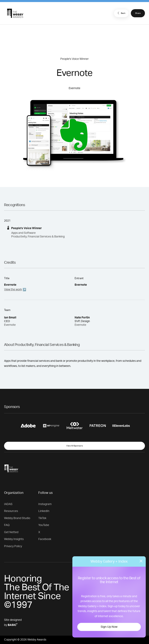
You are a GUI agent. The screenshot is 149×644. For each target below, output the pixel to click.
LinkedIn (44, 511)
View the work (13, 290)
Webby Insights (14, 539)
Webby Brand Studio (17, 518)
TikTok (42, 518)
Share (138, 13)
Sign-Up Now (109, 627)
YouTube (44, 525)
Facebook (45, 539)
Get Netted (11, 532)
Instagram (45, 504)
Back (121, 13)
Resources (11, 511)
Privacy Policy (13, 546)
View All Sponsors (74, 446)
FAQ (7, 525)
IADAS (8, 504)
